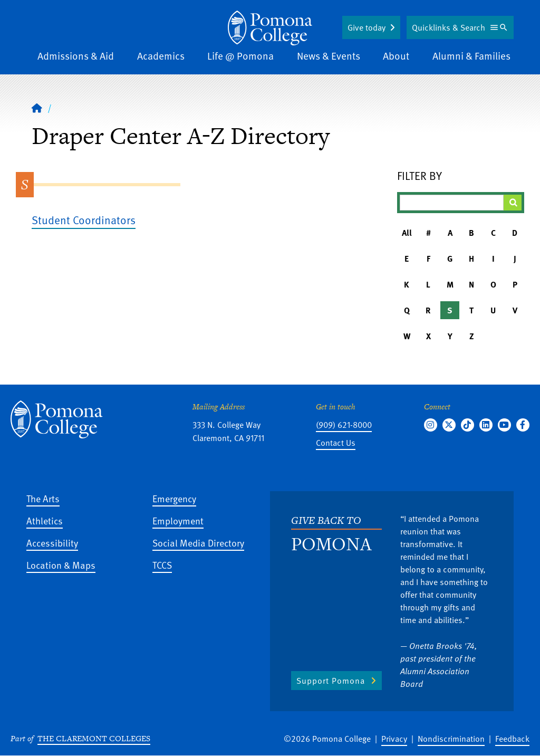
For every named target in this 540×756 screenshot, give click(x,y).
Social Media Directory (198, 543)
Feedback (512, 739)
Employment (178, 520)
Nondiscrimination (451, 739)
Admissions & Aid (76, 56)
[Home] (270, 28)
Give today (367, 27)
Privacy (394, 739)
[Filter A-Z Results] (452, 203)
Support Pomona (331, 681)
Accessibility (52, 543)
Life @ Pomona (240, 56)
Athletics (45, 520)
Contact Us (336, 443)
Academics (161, 56)
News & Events (329, 56)
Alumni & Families (471, 56)
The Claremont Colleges (94, 738)
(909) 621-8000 (344, 425)
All (407, 233)
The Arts (43, 498)
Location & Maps (61, 565)
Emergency (174, 498)
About (396, 56)
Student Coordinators (84, 220)
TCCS (162, 565)
